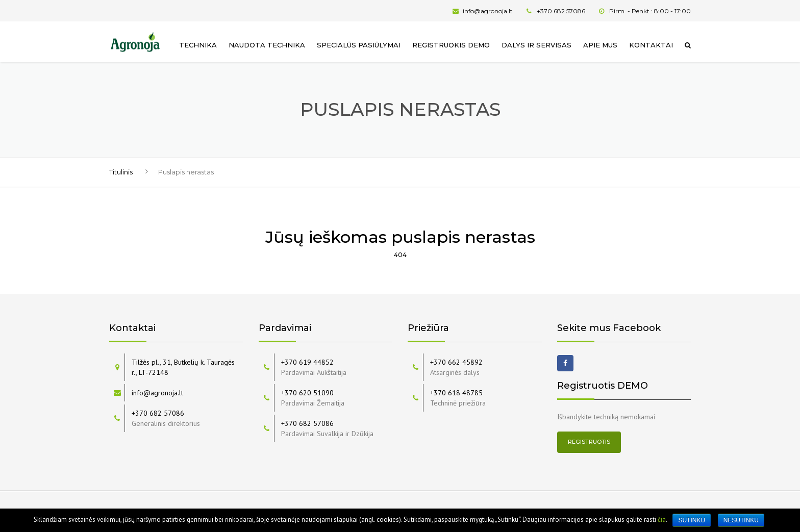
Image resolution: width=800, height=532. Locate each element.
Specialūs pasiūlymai (359, 45)
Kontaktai (651, 45)
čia (662, 520)
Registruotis (589, 442)
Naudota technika (267, 45)
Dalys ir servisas (536, 45)
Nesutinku (741, 520)
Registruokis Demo (451, 45)
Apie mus (600, 45)
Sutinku (692, 520)
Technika (198, 45)
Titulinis (121, 172)
